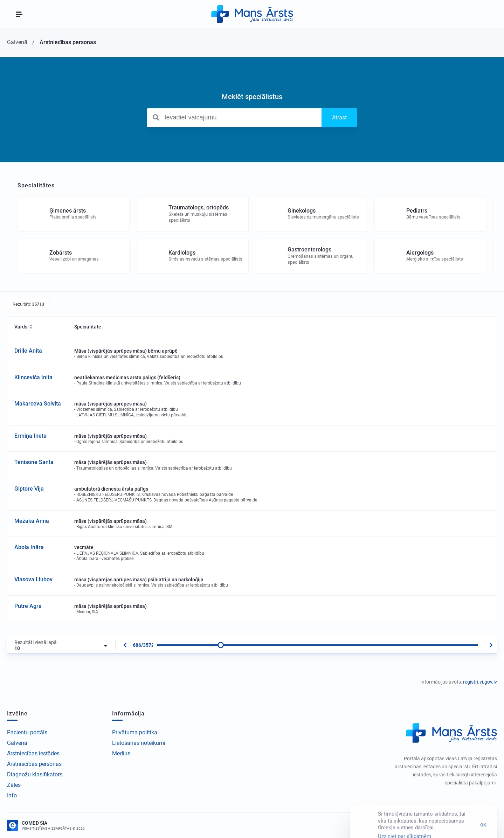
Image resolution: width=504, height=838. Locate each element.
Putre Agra (28, 606)
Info (12, 795)
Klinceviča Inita (33, 377)
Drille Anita (28, 351)
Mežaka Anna (32, 521)
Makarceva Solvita (38, 404)
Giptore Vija (29, 489)
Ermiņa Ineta (30, 436)
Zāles (14, 785)
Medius (121, 753)
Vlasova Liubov (33, 579)
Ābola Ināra (29, 547)
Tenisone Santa (34, 462)
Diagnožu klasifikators (35, 774)
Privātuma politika (135, 732)
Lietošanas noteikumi (139, 743)
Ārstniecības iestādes (33, 753)
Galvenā (17, 743)
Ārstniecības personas (34, 764)
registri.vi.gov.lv (480, 682)
